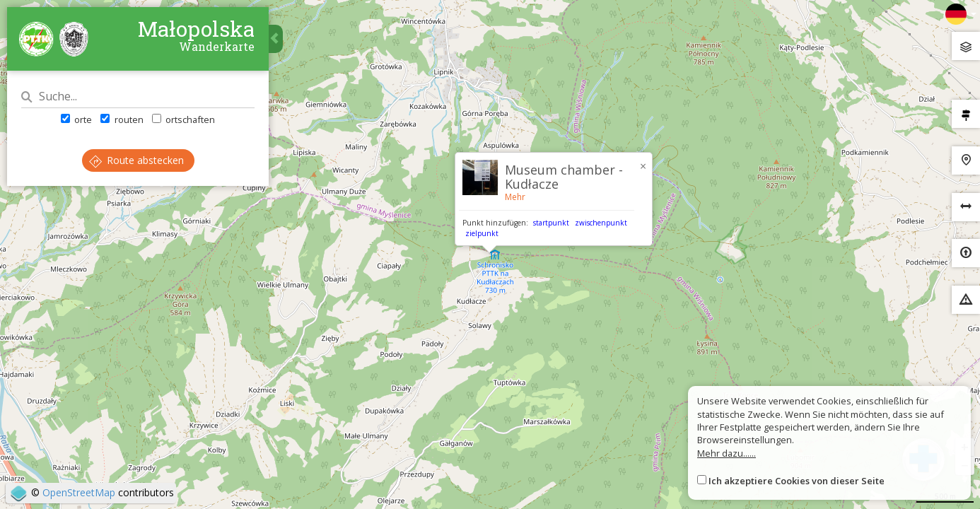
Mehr (515, 197)
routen (122, 119)
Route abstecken (136, 160)
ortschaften (183, 119)
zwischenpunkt (601, 223)
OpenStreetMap (79, 492)
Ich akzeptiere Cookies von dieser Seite (797, 481)
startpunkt (551, 223)
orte (76, 119)
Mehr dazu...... (727, 453)
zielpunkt (482, 233)
